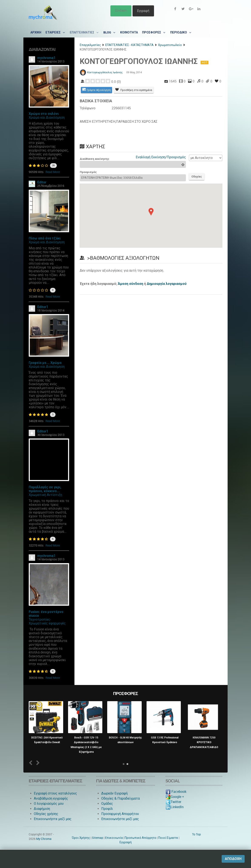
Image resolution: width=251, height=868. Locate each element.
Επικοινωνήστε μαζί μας (53, 819)
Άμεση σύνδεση (130, 285)
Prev (32, 763)
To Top (196, 834)
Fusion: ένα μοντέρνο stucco (46, 614)
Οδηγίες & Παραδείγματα (121, 798)
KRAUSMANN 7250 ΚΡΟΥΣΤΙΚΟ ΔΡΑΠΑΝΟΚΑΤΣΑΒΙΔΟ (204, 742)
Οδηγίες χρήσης (46, 814)
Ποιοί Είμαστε (168, 838)
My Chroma (44, 839)
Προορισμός (88, 172)
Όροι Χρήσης (81, 838)
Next (37, 763)
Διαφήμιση (42, 809)
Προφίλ (107, 809)
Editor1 (43, 307)
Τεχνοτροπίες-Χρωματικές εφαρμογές (47, 621)
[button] (151, 212)
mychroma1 (46, 58)
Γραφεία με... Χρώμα (45, 363)
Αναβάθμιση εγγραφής (51, 798)
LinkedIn (175, 807)
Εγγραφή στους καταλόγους (55, 793)
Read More (53, 172)
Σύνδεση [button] (121, 11)
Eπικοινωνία (114, 838)
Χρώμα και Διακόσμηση (47, 118)
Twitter (173, 802)
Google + (175, 797)
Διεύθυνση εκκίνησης (95, 159)
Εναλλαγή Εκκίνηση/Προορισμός (161, 157)
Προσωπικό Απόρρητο (140, 838)
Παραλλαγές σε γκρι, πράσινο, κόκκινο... (45, 489)
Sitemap (98, 838)
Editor (42, 182)
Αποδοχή (233, 859)
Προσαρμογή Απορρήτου (120, 814)
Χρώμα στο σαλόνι (44, 114)
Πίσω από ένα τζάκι (45, 238)
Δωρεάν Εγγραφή (114, 793)
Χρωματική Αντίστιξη (45, 495)
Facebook (176, 792)
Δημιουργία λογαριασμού (167, 285)
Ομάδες (107, 804)
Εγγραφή (143, 11)
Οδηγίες (198, 177)
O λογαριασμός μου (49, 804)
